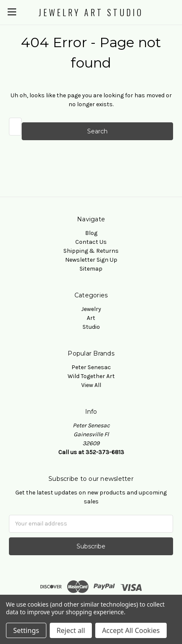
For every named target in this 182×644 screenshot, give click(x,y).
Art (91, 318)
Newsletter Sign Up (91, 260)
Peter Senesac (91, 367)
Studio (91, 327)
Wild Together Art (91, 376)
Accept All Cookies (131, 630)
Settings (26, 630)
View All (91, 385)
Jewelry (91, 309)
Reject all (71, 630)
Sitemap (91, 269)
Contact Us (91, 242)
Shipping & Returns (91, 251)
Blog (91, 233)
